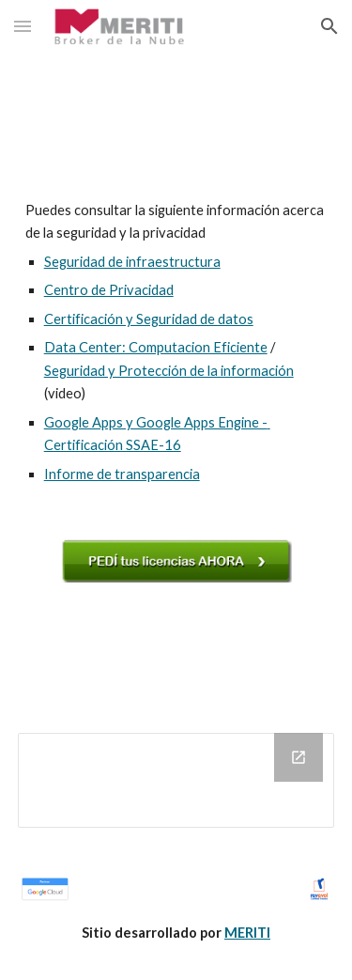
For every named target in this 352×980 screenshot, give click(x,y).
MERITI (247, 933)
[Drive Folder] (176, 780)
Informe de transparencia (122, 474)
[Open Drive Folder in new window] (298, 757)
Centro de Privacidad (109, 290)
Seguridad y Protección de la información (169, 371)
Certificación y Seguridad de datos (149, 319)
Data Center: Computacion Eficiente (156, 347)
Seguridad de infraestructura (132, 262)
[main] (176, 342)
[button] (23, 26)
